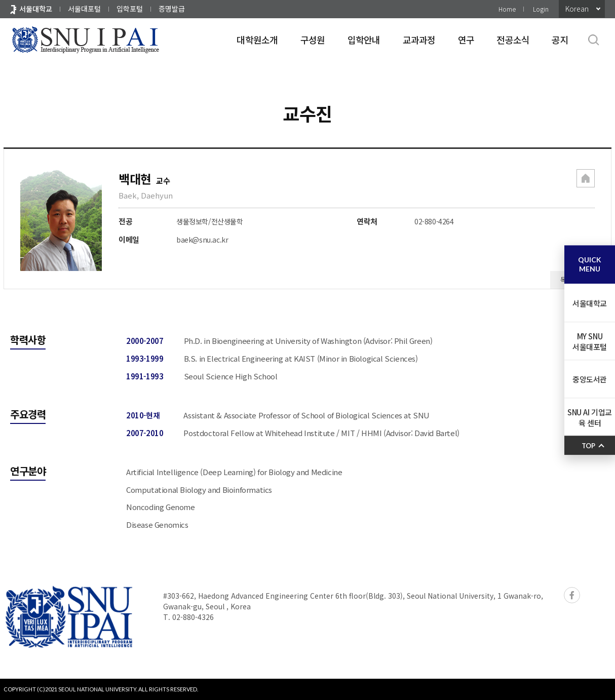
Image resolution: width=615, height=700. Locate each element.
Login (541, 9)
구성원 (313, 40)
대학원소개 (257, 40)
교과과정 (419, 40)
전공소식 (513, 40)
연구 (466, 40)
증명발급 (172, 9)
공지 (560, 40)
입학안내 (364, 40)
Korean (577, 9)
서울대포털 (84, 9)
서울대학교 (36, 9)
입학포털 (130, 9)
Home (507, 9)
